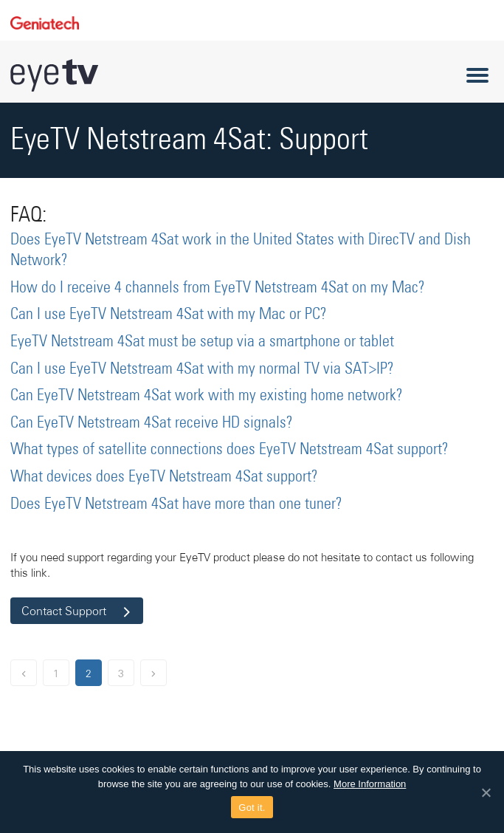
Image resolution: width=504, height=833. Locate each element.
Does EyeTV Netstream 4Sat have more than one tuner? (176, 504)
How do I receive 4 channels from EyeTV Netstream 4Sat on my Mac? (218, 288)
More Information (370, 784)
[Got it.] (486, 792)
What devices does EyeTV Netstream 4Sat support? (164, 477)
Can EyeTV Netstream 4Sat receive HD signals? (152, 423)
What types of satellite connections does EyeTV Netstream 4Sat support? (229, 450)
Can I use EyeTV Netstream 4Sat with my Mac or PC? (169, 315)
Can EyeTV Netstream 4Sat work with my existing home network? (207, 396)
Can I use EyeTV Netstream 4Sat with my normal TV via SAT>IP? (202, 369)
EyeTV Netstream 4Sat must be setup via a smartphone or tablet (202, 342)
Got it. (252, 808)
